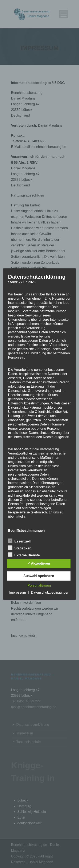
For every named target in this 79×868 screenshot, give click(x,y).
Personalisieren (39, 586)
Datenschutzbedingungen (50, 592)
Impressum (18, 592)
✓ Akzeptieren (39, 563)
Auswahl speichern (39, 576)
